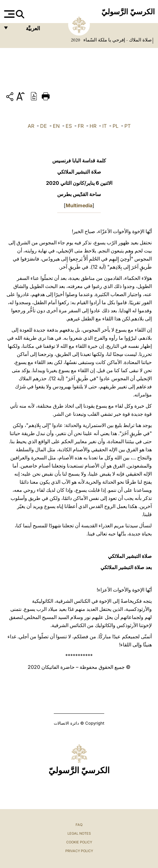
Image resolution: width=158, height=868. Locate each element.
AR (31, 126)
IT (105, 126)
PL (116, 126)
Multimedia (79, 205)
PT (128, 126)
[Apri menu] (9, 14)
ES (69, 126)
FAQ (79, 825)
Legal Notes (79, 833)
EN (56, 126)
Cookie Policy (79, 842)
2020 (76, 40)
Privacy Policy (79, 851)
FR (81, 126)
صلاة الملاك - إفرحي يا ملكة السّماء (117, 40)
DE (44, 126)
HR (93, 126)
